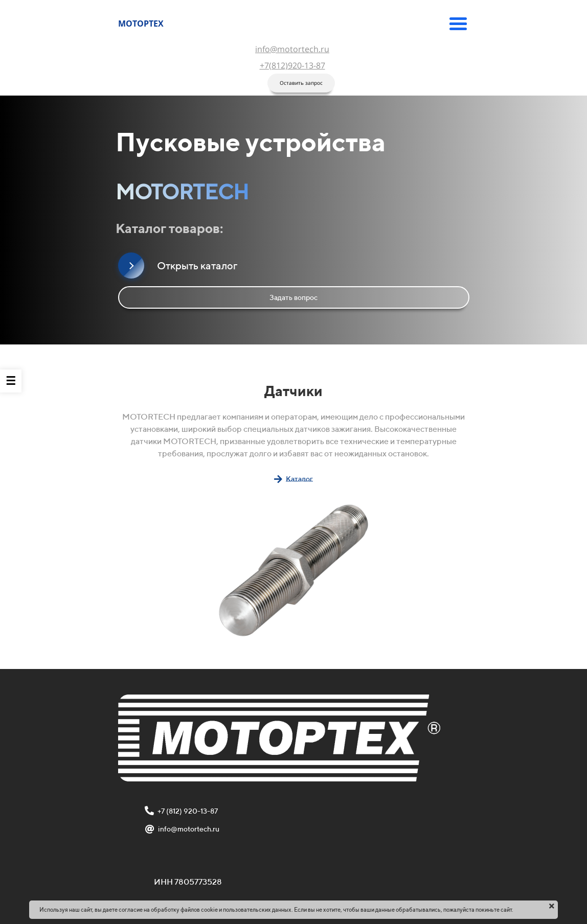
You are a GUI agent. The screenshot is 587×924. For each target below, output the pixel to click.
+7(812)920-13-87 (292, 65)
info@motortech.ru (292, 49)
